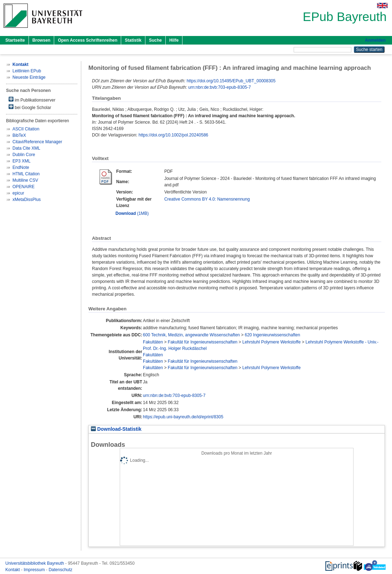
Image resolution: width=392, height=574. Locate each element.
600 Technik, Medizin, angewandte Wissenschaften (191, 335)
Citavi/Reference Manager (37, 142)
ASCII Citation (26, 129)
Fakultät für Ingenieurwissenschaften (203, 342)
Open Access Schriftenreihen (87, 40)
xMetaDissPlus (27, 200)
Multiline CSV (25, 180)
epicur (18, 193)
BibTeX (19, 135)
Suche (155, 40)
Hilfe (174, 40)
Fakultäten (153, 342)
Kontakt (13, 570)
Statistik (133, 40)
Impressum (35, 570)
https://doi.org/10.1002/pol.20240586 (174, 135)
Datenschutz (60, 570)
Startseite (15, 40)
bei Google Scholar (30, 107)
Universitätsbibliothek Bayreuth (35, 563)
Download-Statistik (116, 429)
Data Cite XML (26, 148)
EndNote (21, 167)
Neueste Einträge (29, 77)
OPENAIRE (24, 187)
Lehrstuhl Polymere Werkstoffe (272, 342)
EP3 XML (22, 161)
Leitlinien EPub (27, 71)
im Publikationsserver (32, 100)
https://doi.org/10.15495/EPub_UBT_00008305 (231, 81)
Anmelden (375, 40)
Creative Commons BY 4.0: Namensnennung (207, 199)
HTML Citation (26, 174)
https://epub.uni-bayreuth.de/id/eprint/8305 (183, 417)
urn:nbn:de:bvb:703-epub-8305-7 (219, 87)
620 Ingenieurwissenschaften (272, 335)
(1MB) (132, 213)
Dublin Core (24, 155)
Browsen (42, 40)
